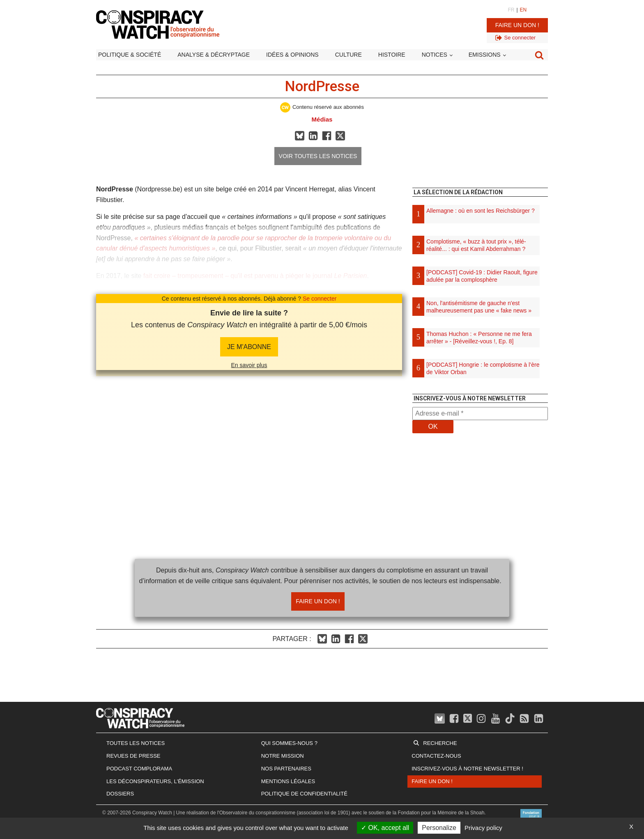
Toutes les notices (136, 743)
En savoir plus (249, 365)
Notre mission (283, 756)
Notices (435, 55)
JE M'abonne (249, 347)
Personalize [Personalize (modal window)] (439, 828)
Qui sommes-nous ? (289, 743)
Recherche (440, 743)
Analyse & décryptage (214, 55)
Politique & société (130, 55)
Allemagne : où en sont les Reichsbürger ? (481, 211)
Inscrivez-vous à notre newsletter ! (467, 769)
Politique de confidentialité (304, 794)
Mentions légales (288, 781)
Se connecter (320, 299)
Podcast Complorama (139, 769)
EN (523, 10)
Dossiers (120, 794)
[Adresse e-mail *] (480, 414)
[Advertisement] (480, 547)
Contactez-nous (436, 756)
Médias (322, 119)
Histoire (392, 55)
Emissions (485, 55)
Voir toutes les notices (318, 156)
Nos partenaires (286, 769)
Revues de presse (133, 756)
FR (511, 10)
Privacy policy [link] (483, 828)
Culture (348, 55)
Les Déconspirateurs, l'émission (155, 781)
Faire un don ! (517, 25)
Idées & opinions (292, 55)
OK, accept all (385, 828)
